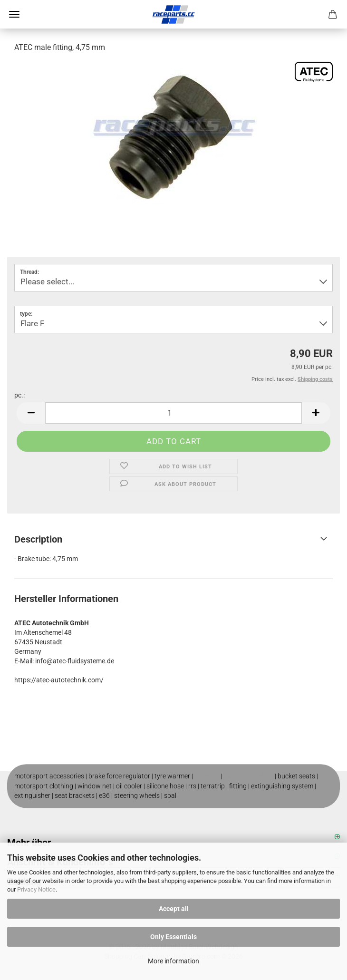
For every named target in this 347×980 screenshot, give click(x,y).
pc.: (19, 395)
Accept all (174, 909)
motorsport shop (248, 776)
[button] (31, 413)
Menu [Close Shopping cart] (14, 14)
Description (38, 539)
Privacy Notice (36, 889)
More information (173, 961)
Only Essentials (173, 937)
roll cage (207, 776)
